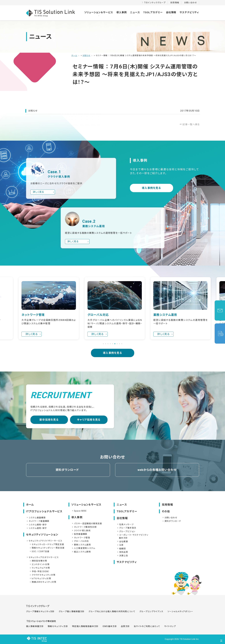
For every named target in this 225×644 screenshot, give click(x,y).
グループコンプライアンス (151, 611)
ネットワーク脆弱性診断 (84, 527)
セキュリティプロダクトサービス (43, 557)
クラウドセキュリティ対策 (42, 575)
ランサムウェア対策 (40, 568)
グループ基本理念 (126, 528)
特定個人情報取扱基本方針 (85, 626)
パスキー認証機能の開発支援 (87, 524)
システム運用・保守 (37, 528)
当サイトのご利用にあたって (147, 626)
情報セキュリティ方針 (58, 626)
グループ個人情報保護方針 (72, 611)
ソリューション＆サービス (99, 12)
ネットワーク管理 (81, 538)
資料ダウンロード (67, 470)
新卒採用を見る (49, 420)
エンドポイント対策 (39, 564)
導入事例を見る (151, 188)
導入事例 (122, 12)
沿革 (120, 545)
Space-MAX (79, 511)
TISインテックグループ (155, 3)
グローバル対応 (80, 541)
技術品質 (122, 552)
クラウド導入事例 (81, 531)
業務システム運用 (81, 545)
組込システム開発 (81, 552)
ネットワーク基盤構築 (38, 521)
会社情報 (171, 12)
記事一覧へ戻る (190, 124)
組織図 (121, 549)
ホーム (30, 505)
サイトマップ (170, 626)
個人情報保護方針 (35, 626)
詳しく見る (38, 192)
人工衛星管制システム (83, 548)
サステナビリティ (189, 12)
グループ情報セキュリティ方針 (40, 611)
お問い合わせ (190, 3)
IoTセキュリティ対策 (40, 579)
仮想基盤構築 (79, 534)
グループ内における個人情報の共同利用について (112, 611)
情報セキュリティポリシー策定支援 (47, 548)
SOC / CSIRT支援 (39, 551)
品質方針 (125, 626)
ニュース (135, 12)
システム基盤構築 (36, 518)
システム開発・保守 (37, 525)
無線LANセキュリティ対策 (43, 582)
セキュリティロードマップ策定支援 (47, 544)
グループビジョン (126, 531)
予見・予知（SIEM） (39, 571)
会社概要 (122, 542)
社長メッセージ (125, 524)
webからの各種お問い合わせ (157, 470)
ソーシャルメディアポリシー (180, 611)
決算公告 (122, 556)
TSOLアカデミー (153, 12)
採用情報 (175, 3)
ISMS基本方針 (110, 626)
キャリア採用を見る (89, 420)
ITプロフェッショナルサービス (44, 511)
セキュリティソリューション (42, 535)
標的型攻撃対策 (38, 561)
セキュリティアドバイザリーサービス (44, 541)
